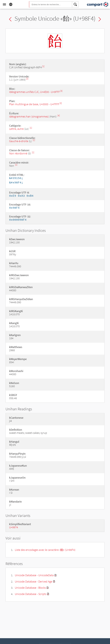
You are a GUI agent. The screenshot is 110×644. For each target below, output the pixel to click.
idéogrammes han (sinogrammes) (29, 116)
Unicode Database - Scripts (31, 594)
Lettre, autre (16, 129)
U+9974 (14, 527)
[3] (61, 91)
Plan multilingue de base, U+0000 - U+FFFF (34, 104)
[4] (59, 116)
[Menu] (4, 4)
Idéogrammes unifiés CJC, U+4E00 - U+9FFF (34, 92)
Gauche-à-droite (19, 141)
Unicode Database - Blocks (30, 588)
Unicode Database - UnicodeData (34, 575)
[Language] (11, 4)
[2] (27, 79)
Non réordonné (18, 153)
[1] (43, 66)
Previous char (10, 19)
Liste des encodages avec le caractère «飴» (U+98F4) (45, 550)
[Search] (75, 4)
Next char (100, 19)
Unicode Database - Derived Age (34, 581)
